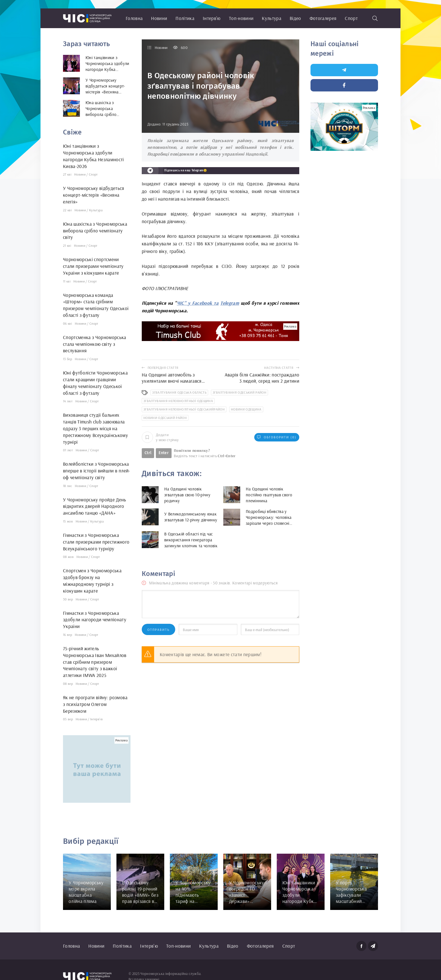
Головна (134, 18)
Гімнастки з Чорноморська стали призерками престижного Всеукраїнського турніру (96, 542)
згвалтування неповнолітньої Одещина (178, 401)
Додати (160, 437)
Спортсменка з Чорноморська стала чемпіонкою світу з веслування (95, 344)
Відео (295, 18)
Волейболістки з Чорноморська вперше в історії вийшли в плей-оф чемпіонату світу (97, 471)
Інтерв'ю (212, 18)
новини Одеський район (165, 418)
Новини (159, 18)
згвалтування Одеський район (239, 392)
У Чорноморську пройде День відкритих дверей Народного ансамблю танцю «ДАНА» (95, 506)
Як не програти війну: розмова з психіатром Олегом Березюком (95, 704)
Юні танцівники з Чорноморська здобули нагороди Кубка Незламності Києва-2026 (94, 156)
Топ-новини (241, 18)
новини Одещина (246, 409)
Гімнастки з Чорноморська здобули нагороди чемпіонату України (95, 620)
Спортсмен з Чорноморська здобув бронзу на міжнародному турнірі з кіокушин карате (92, 580)
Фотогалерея (323, 18)
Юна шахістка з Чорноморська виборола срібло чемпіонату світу (95, 231)
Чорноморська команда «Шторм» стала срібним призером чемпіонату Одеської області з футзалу (96, 305)
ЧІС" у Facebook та (198, 303)
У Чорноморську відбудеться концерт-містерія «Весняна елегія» (94, 195)
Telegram (230, 303)
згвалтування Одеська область (179, 392)
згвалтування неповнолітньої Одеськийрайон (184, 409)
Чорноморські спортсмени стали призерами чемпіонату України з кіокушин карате (93, 266)
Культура (272, 18)
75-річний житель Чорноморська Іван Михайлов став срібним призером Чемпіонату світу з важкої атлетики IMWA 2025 (95, 662)
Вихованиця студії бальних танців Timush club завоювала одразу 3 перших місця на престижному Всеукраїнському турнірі (95, 428)
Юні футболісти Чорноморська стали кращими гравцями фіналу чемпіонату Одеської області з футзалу (95, 383)
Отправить (158, 630)
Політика (185, 18)
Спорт (351, 18)
